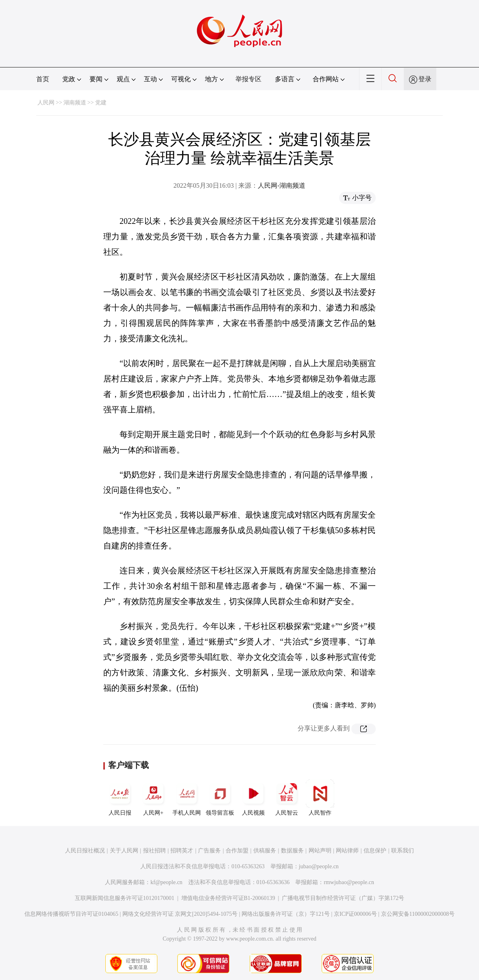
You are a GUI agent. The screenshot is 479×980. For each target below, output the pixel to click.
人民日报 (120, 798)
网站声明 (320, 851)
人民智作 (320, 798)
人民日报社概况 (85, 851)
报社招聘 (155, 851)
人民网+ (153, 798)
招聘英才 (182, 851)
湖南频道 (75, 103)
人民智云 (287, 798)
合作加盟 (237, 851)
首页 (43, 79)
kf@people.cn (167, 882)
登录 (425, 79)
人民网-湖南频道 (282, 185)
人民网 (46, 103)
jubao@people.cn (319, 866)
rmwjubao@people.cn (349, 882)
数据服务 (292, 851)
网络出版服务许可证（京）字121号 (286, 914)
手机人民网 (187, 798)
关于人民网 (124, 851)
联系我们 (403, 851)
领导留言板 (220, 798)
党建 (101, 103)
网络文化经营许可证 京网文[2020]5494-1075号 (180, 914)
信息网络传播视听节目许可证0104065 (71, 914)
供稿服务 (265, 851)
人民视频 (253, 798)
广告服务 (209, 851)
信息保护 (375, 851)
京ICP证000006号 (355, 914)
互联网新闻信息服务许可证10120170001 (125, 898)
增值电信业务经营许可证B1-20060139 (228, 898)
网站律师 (347, 851)
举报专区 (248, 79)
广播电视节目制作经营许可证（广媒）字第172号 (343, 898)
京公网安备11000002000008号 (418, 914)
